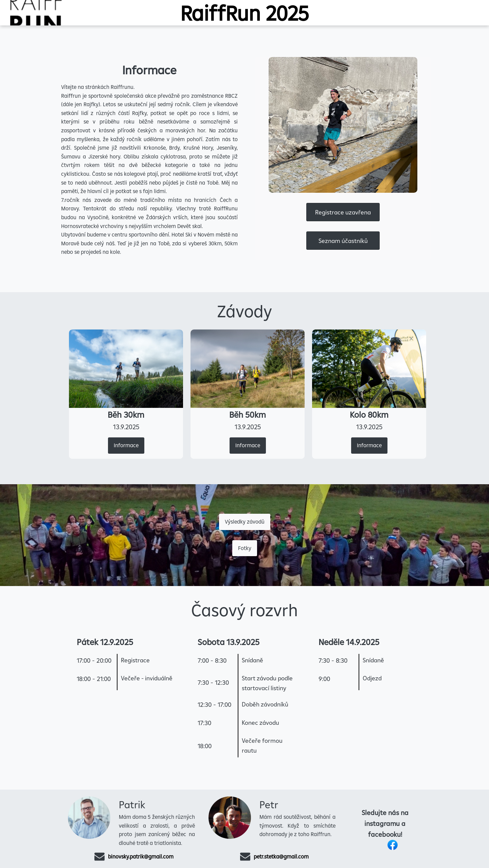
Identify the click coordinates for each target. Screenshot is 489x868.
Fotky (245, 548)
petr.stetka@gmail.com (281, 856)
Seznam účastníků (343, 241)
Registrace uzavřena (343, 212)
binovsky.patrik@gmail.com (141, 856)
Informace (126, 445)
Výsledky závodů (245, 522)
